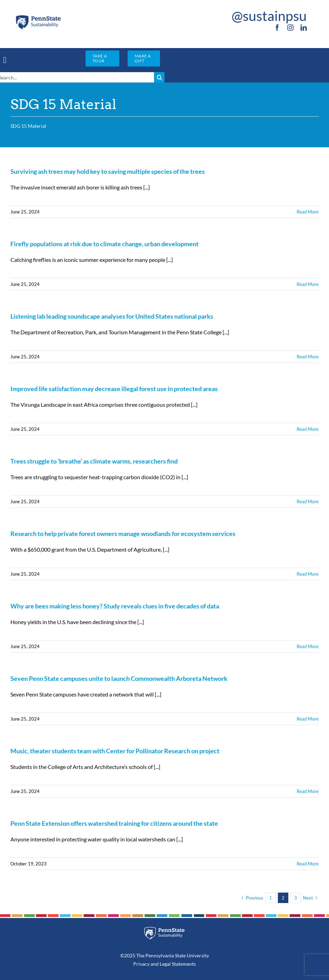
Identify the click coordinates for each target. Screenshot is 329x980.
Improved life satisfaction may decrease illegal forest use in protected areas (114, 389)
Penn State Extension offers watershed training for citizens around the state (114, 823)
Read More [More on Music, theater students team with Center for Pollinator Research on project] (308, 791)
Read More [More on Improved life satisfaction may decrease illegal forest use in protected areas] (308, 429)
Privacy (141, 964)
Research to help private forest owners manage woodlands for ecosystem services (123, 534)
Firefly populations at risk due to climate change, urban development (105, 244)
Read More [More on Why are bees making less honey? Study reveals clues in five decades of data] (308, 646)
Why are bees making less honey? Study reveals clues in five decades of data (115, 606)
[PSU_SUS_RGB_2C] (38, 17)
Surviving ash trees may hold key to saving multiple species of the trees (108, 171)
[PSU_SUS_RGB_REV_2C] (164, 929)
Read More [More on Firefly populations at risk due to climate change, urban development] (308, 284)
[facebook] (277, 28)
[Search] (159, 77)
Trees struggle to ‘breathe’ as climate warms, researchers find (94, 461)
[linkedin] (304, 28)
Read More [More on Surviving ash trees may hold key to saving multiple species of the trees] (308, 212)
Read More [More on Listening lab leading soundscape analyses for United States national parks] (308, 357)
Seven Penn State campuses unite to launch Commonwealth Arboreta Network (119, 678)
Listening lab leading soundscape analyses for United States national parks (112, 316)
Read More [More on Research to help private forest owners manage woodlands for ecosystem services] (308, 574)
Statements (183, 964)
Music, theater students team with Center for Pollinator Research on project (115, 751)
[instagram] (290, 28)
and (155, 964)
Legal (165, 964)
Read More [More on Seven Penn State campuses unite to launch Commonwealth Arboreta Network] (308, 719)
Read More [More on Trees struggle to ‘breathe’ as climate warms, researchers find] (308, 501)
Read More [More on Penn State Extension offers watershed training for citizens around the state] (308, 864)
